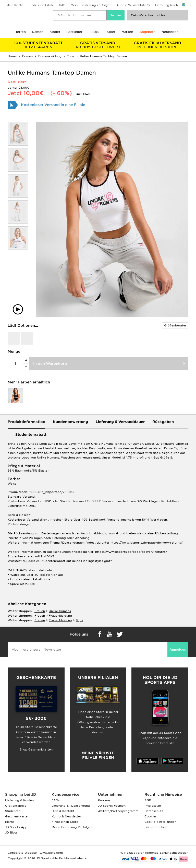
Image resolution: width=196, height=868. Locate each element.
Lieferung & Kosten (19, 800)
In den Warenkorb (50, 363)
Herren (20, 32)
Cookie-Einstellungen (160, 822)
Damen (38, 32)
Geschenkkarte (16, 816)
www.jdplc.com (51, 853)
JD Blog (11, 832)
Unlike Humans (60, 611)
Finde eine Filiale (41, 5)
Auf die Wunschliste (131, 5)
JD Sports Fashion (112, 806)
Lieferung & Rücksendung (71, 806)
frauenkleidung (60, 616)
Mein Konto (15, 5)
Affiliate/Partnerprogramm (118, 811)
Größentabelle (16, 806)
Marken (127, 32)
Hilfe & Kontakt (63, 811)
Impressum (153, 806)
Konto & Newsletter (66, 816)
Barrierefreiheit (156, 827)
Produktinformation (26, 422)
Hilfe (62, 5)
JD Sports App (16, 827)
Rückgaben (163, 422)
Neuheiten (170, 32)
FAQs (56, 800)
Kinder (55, 32)
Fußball (95, 32)
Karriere (104, 800)
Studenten (13, 811)
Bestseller (74, 32)
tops (79, 620)
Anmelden (178, 649)
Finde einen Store (65, 822)
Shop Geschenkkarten (36, 749)
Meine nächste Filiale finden (98, 755)
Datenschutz (154, 811)
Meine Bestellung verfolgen (91, 5)
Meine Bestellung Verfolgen (72, 827)
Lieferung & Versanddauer (120, 422)
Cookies (151, 816)
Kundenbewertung (70, 422)
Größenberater (175, 325)
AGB (148, 800)
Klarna (10, 822)
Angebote (147, 32)
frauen (40, 611)
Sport (111, 32)
